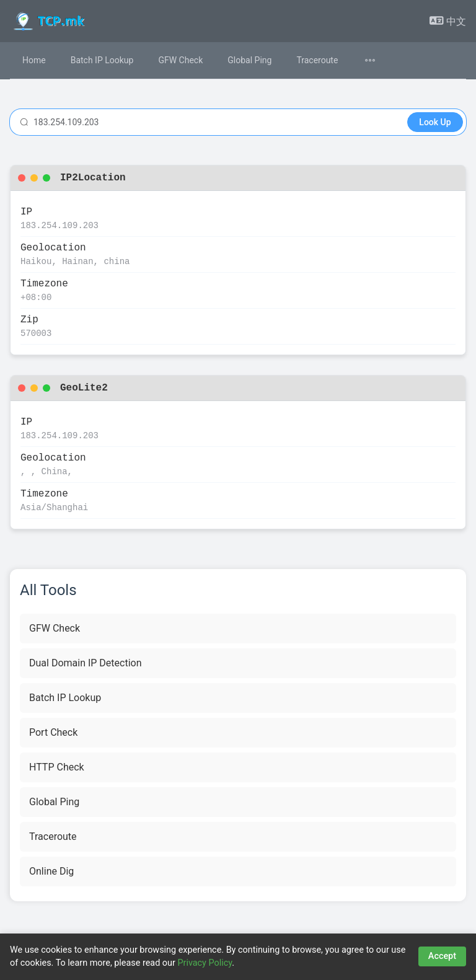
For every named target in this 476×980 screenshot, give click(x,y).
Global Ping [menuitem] (249, 60)
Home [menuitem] (34, 60)
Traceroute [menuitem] (317, 60)
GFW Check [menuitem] (180, 60)
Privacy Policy (205, 963)
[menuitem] (377, 60)
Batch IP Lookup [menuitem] (102, 60)
